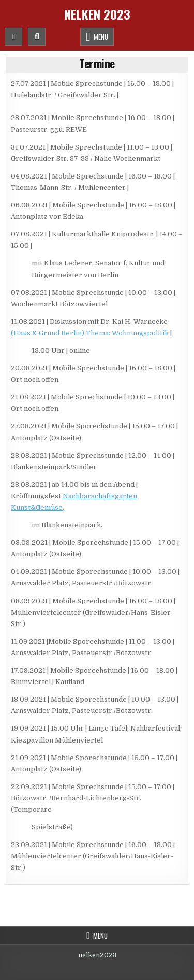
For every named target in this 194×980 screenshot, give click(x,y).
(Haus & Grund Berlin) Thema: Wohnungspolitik (90, 333)
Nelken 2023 (97, 14)
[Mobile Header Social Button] (13, 37)
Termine (97, 63)
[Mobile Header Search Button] (37, 37)
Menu (101, 37)
